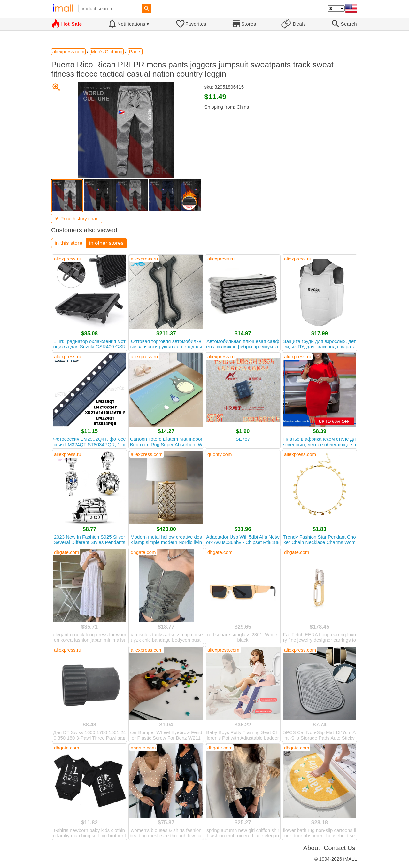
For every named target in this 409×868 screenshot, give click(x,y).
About (312, 848)
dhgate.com (66, 552)
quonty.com (220, 454)
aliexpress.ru (68, 259)
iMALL (350, 859)
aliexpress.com (147, 454)
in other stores (106, 243)
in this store (69, 243)
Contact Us (340, 848)
